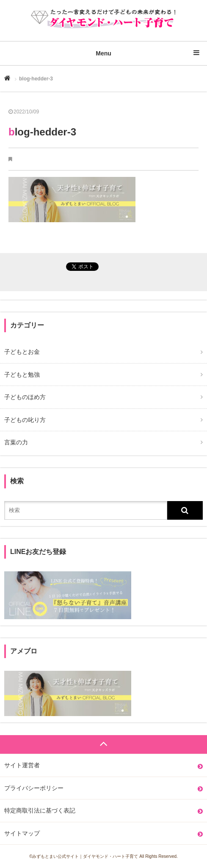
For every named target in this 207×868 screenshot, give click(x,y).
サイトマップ (22, 833)
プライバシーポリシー (34, 788)
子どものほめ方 (25, 397)
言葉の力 (16, 442)
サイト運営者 (22, 765)
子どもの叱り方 (25, 420)
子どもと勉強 (22, 375)
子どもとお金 (22, 352)
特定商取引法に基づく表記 (40, 810)
